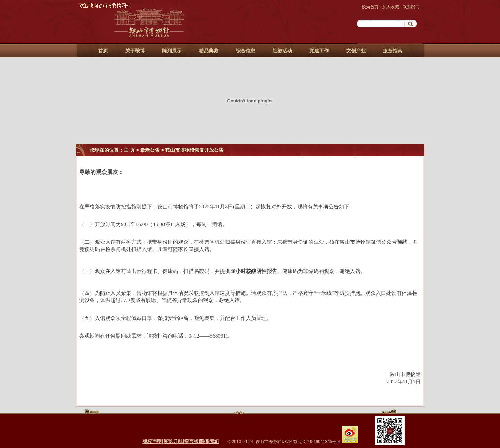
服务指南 (393, 51)
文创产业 (356, 51)
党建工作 (319, 51)
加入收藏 (391, 7)
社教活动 (282, 51)
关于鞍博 (135, 51)
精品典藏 (209, 51)
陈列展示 (172, 51)
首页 (103, 51)
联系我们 (411, 7)
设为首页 (371, 7)
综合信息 (245, 51)
